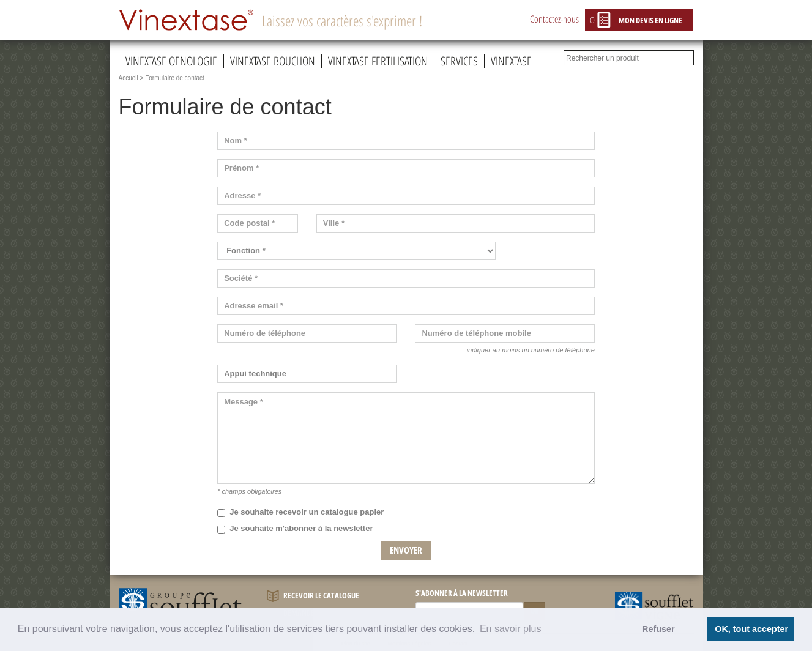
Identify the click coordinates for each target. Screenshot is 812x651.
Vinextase (511, 61)
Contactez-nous (554, 19)
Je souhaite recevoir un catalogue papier (300, 512)
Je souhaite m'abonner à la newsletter (295, 529)
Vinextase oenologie (171, 61)
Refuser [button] (658, 629)
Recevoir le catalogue (313, 596)
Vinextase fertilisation (378, 61)
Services (459, 61)
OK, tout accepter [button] (751, 629)
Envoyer (406, 550)
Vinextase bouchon (273, 61)
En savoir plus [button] (511, 629)
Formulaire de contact (175, 78)
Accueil (129, 78)
